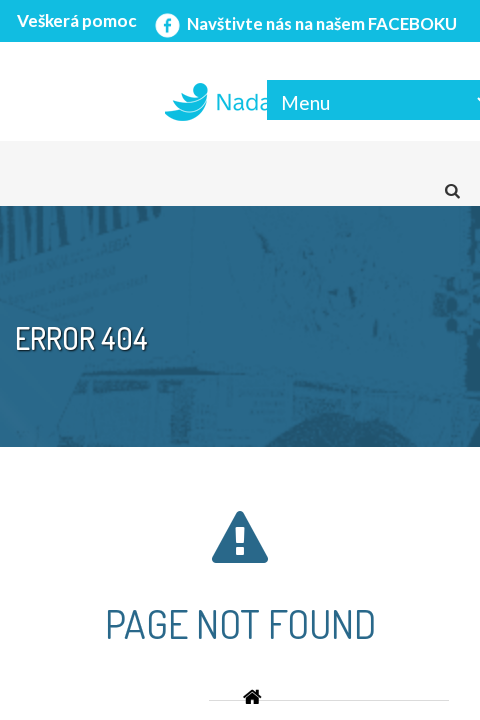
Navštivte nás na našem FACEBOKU (304, 23)
